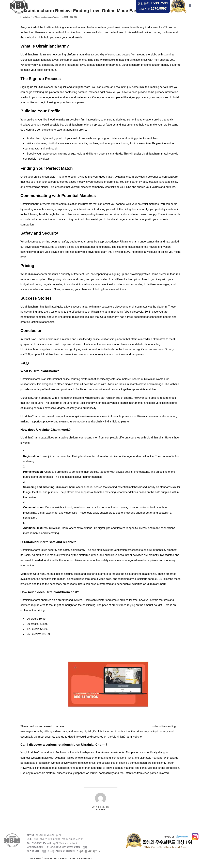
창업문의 (153, 3)
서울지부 (153, 8)
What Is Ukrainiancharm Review (47, 17)
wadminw (26, 17)
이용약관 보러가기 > (76, 855)
